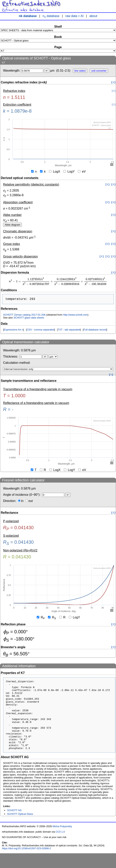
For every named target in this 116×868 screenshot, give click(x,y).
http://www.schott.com (75, 315)
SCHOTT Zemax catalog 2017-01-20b (24, 315)
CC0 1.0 (60, 846)
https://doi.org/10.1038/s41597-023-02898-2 (26, 863)
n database (51, 16)
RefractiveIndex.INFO (31, 4)
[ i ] (113, 82)
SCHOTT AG (14, 825)
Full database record (95, 330)
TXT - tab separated (69, 330)
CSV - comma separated (40, 330)
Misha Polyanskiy (62, 841)
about (93, 16)
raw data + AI (74, 16)
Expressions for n (14, 330)
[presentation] (58, 281)
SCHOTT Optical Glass (20, 829)
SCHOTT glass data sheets (29, 318)
